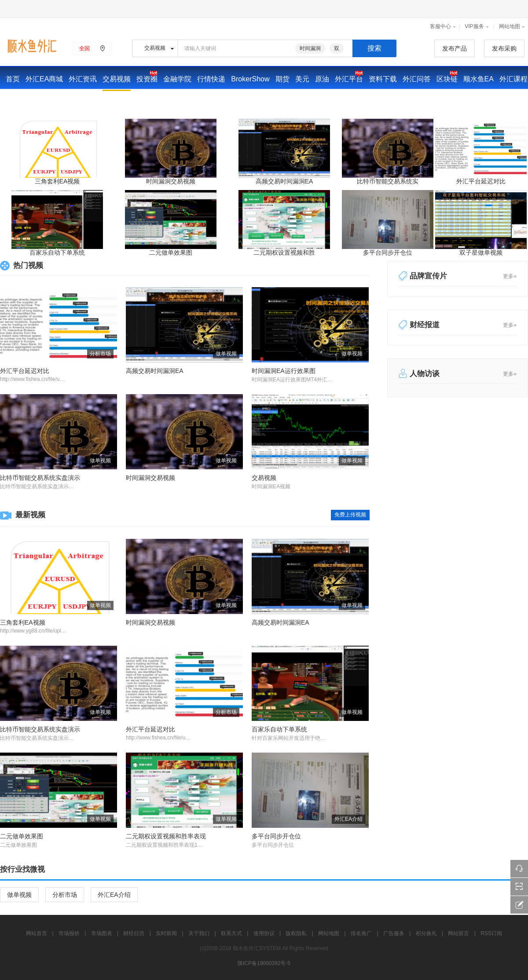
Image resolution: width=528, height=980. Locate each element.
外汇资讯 (83, 79)
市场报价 (47, 101)
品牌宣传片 (428, 276)
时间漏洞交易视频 (171, 181)
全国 (84, 48)
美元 (302, 79)
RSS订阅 (491, 933)
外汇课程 (513, 79)
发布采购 (504, 48)
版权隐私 (296, 933)
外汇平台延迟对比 (481, 181)
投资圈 (147, 79)
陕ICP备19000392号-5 (264, 963)
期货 (282, 79)
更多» (510, 276)
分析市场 (65, 895)
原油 (322, 79)
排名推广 (361, 933)
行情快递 (211, 79)
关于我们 (199, 933)
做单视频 (19, 895)
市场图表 (102, 933)
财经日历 (81, 101)
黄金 (202, 101)
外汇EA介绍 (114, 895)
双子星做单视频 (481, 252)
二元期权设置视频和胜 (284, 252)
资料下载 (383, 79)
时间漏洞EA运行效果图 (284, 371)
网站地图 (510, 26)
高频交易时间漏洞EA (284, 181)
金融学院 (177, 79)
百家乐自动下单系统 (57, 252)
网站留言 (458, 933)
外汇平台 (349, 79)
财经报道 (425, 325)
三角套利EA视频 (57, 181)
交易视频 (117, 79)
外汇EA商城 (44, 79)
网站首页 (37, 933)
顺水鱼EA (478, 79)
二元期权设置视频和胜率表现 (166, 836)
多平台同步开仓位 (388, 252)
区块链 (447, 79)
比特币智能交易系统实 (388, 181)
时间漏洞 (310, 48)
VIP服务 (474, 26)
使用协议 (264, 933)
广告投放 (175, 101)
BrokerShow (250, 79)
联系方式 (231, 933)
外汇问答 (417, 79)
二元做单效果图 (171, 252)
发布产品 (455, 48)
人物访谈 (425, 374)
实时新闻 (114, 101)
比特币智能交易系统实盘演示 (40, 478)
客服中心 (440, 26)
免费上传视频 (350, 515)
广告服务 (394, 933)
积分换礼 (426, 933)
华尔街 (145, 101)
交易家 (16, 101)
